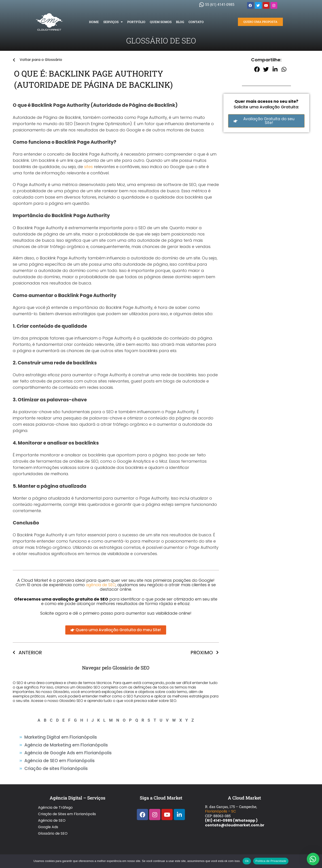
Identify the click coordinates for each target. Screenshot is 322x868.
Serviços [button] (113, 22)
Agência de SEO (52, 813)
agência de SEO (101, 585)
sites (88, 167)
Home (94, 22)
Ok (247, 861)
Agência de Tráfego (55, 804)
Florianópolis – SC (220, 809)
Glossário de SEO (53, 823)
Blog (180, 22)
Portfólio (136, 22)
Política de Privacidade (271, 861)
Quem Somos (161, 22)
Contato (196, 22)
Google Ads (48, 818)
